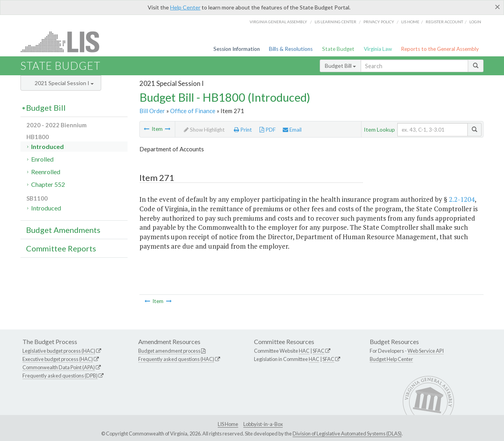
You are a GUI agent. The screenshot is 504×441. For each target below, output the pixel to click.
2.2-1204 (462, 199)
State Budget (338, 49)
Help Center (185, 7)
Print (243, 130)
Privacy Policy (379, 22)
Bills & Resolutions (291, 49)
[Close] (498, 7)
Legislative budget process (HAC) (59, 351)
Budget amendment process (169, 351)
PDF (268, 130)
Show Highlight (204, 130)
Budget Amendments (63, 230)
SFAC (319, 351)
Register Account (444, 22)
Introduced (47, 146)
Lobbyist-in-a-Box (263, 424)
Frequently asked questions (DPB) (60, 376)
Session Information (237, 49)
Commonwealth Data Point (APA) (59, 367)
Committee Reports (61, 248)
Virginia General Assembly (278, 22)
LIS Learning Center (335, 22)
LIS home (410, 22)
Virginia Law (378, 49)
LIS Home (228, 424)
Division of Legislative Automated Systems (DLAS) (347, 434)
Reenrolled (46, 172)
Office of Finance (193, 111)
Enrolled (42, 159)
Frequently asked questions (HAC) (176, 359)
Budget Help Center (391, 359)
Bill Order (152, 111)
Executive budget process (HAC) (58, 359)
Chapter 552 (48, 184)
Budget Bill (340, 66)
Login (475, 22)
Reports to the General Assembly (440, 49)
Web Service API (426, 351)
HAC (304, 351)
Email (292, 130)
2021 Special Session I (64, 83)
